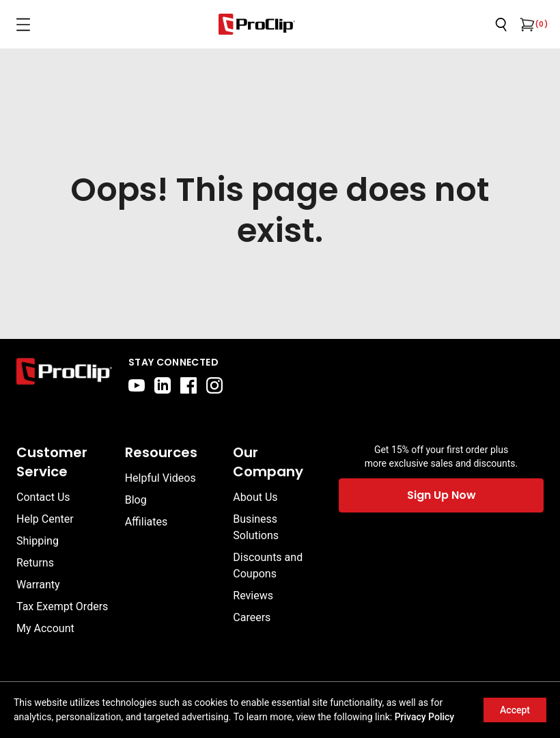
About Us (255, 497)
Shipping (38, 541)
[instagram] (214, 385)
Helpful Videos (160, 478)
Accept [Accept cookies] (515, 710)
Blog (136, 500)
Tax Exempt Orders (62, 606)
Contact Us (43, 497)
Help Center (45, 519)
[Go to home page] (64, 374)
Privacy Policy (425, 717)
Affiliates (146, 522)
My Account (45, 628)
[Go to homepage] (257, 24)
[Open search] (501, 25)
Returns (35, 563)
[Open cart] (526, 25)
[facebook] (188, 385)
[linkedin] (163, 385)
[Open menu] (23, 25)
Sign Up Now (442, 495)
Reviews (253, 596)
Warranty (38, 585)
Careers (252, 617)
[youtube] (137, 385)
